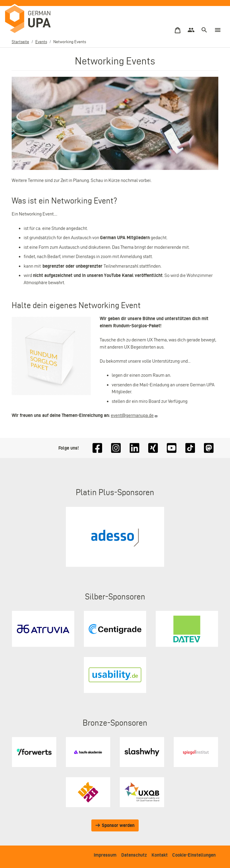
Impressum (105, 855)
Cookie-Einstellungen (194, 855)
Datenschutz (134, 855)
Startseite (20, 42)
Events (41, 42)
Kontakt (160, 855)
